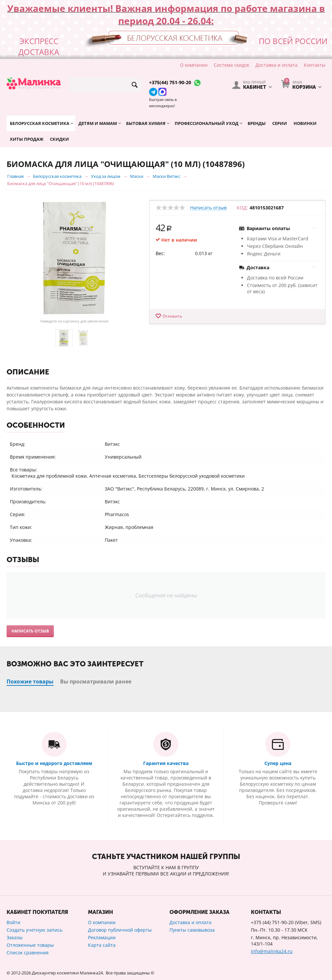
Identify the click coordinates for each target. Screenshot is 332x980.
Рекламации (102, 937)
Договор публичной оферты (120, 930)
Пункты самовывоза (192, 930)
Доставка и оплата (277, 65)
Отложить (172, 316)
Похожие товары (30, 681)
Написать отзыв (208, 208)
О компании (194, 65)
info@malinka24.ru (272, 951)
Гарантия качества (166, 763)
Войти (13, 922)
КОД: (242, 208)
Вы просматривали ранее (96, 681)
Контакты (315, 65)
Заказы (15, 937)
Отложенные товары (30, 945)
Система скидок (232, 65)
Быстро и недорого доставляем (54, 763)
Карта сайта (102, 945)
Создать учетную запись (34, 930)
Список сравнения (28, 953)
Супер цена (278, 763)
